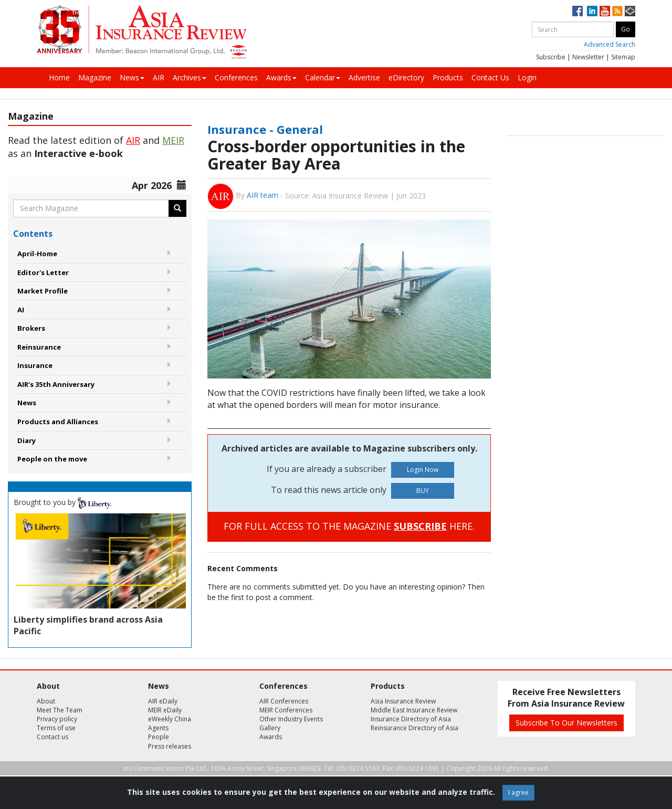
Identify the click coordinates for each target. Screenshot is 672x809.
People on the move (52, 459)
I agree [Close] (518, 792)
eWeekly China (170, 719)
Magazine (95, 77)
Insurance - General (265, 129)
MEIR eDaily (165, 710)
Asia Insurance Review (403, 701)
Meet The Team (60, 710)
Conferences (236, 77)
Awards (281, 77)
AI (21, 310)
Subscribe (551, 57)
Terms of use (56, 728)
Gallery (270, 728)
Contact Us (490, 77)
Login (527, 77)
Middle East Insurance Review (414, 710)
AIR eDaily (163, 701)
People (159, 737)
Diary (27, 440)
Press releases (170, 746)
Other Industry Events (291, 719)
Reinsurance (39, 347)
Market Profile (43, 291)
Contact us (52, 737)
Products (448, 77)
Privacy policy (57, 719)
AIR (159, 77)
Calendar (323, 77)
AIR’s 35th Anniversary (56, 384)
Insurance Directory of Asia (411, 719)
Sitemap (623, 57)
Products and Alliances (58, 422)
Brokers (31, 328)
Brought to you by (62, 502)
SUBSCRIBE (420, 526)
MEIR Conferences (286, 710)
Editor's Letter (43, 272)
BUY (423, 491)
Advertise (364, 77)
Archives (190, 77)
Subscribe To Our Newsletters (566, 723)
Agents (158, 728)
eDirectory (406, 77)
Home (59, 77)
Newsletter (588, 57)
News (132, 77)
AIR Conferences (284, 701)
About (46, 701)
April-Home (37, 254)
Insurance (35, 365)
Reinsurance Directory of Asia (414, 728)
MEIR (173, 140)
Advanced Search (610, 44)
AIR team (262, 195)
